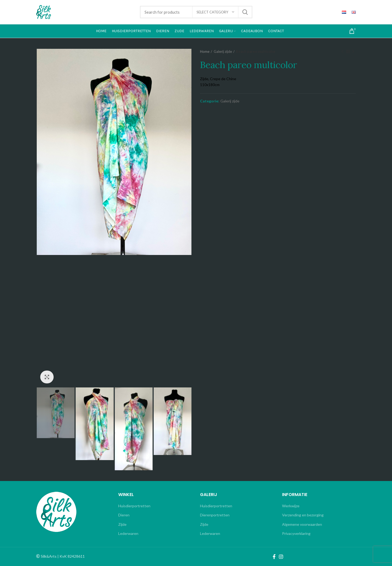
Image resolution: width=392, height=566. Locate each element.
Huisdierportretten (134, 506)
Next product (353, 52)
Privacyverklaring (296, 533)
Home (205, 51)
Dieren (124, 515)
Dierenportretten (215, 515)
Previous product (342, 52)
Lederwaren (128, 533)
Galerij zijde (223, 51)
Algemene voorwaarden (302, 524)
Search (245, 12)
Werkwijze (291, 506)
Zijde (122, 524)
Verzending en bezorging (303, 515)
